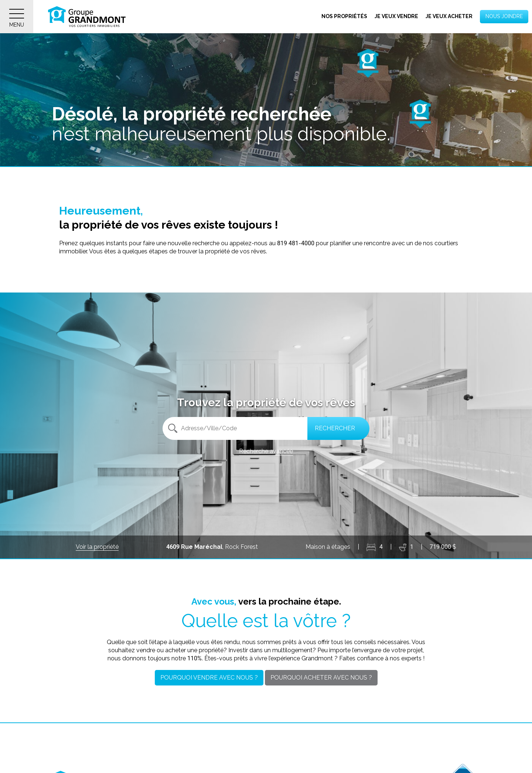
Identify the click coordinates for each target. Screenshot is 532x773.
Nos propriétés (344, 16)
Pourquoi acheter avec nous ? (321, 678)
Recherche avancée (266, 451)
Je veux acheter (449, 16)
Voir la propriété (97, 547)
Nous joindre (504, 16)
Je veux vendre (396, 16)
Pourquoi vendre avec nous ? (209, 678)
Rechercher (335, 428)
